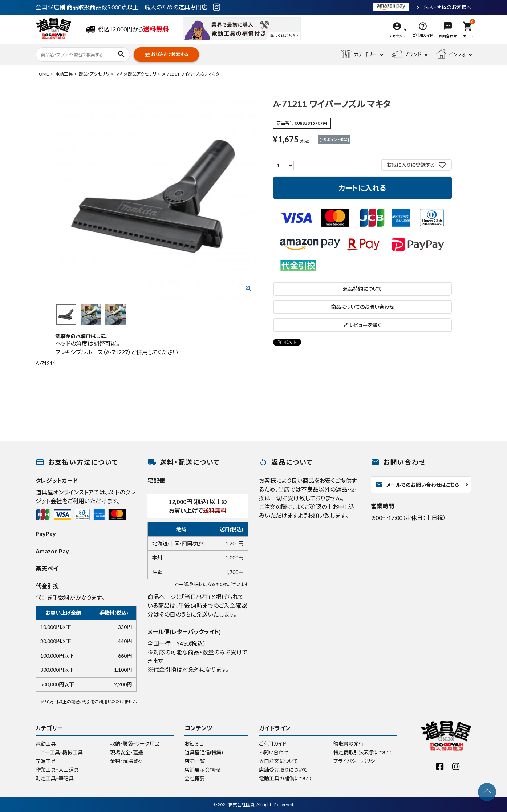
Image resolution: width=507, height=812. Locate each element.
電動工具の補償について (286, 778)
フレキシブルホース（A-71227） (93, 352)
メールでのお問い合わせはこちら (417, 485)
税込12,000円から (128, 29)
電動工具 (64, 74)
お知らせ (194, 744)
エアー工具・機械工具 (59, 752)
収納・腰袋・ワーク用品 (135, 744)
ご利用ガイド (273, 744)
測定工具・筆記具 (55, 778)
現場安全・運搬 (127, 752)
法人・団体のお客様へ (448, 7)
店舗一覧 (195, 761)
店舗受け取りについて (283, 770)
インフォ (451, 54)
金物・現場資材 (127, 761)
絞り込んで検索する (166, 55)
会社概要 (195, 778)
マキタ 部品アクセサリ (136, 74)
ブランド (406, 54)
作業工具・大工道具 (57, 770)
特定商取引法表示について (363, 752)
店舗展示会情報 (202, 770)
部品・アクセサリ (94, 74)
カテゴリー (359, 54)
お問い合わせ (274, 752)
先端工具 (46, 761)
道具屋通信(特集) (204, 752)
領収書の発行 (348, 744)
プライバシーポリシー (357, 761)
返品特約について (362, 289)
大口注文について (279, 761)
